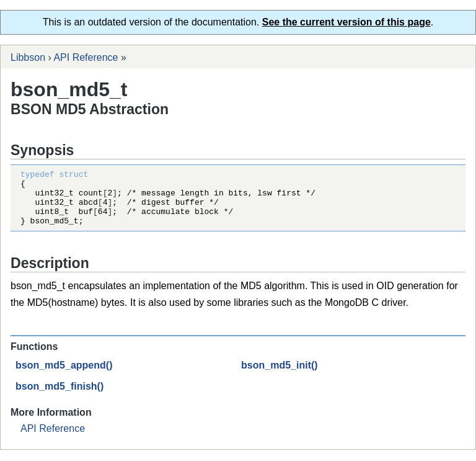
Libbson (28, 57)
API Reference (86, 57)
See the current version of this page (346, 22)
